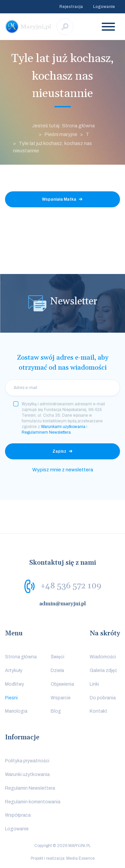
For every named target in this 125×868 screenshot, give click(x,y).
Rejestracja (71, 7)
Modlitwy (14, 684)
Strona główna (21, 657)
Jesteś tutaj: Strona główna (63, 126)
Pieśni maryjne (61, 134)
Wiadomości (103, 657)
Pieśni (11, 698)
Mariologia (16, 711)
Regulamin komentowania (33, 802)
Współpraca (18, 815)
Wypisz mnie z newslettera (63, 470)
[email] (62, 388)
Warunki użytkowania (27, 774)
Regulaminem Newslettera (46, 432)
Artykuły (14, 670)
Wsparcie (61, 698)
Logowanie (104, 7)
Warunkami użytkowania (63, 427)
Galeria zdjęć (103, 670)
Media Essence (80, 858)
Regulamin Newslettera (30, 788)
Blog (56, 711)
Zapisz (59, 451)
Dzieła (57, 670)
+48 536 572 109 (71, 586)
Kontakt (98, 711)
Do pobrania (103, 698)
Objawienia (62, 684)
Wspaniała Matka (59, 199)
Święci (57, 657)
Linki (94, 684)
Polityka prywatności (27, 761)
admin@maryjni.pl (63, 604)
